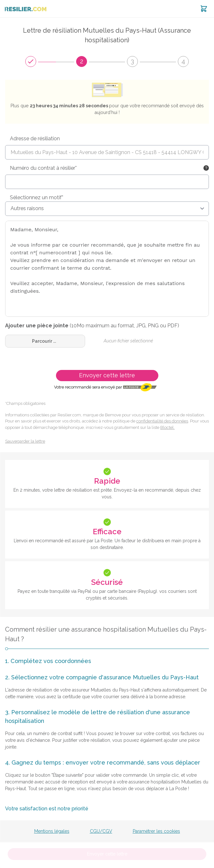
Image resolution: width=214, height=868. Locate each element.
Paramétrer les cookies (156, 831)
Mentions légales (52, 831)
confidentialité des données (162, 421)
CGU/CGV (101, 831)
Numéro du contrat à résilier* (43, 168)
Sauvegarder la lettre (25, 441)
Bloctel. (167, 427)
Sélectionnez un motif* (37, 197)
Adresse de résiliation (35, 139)
